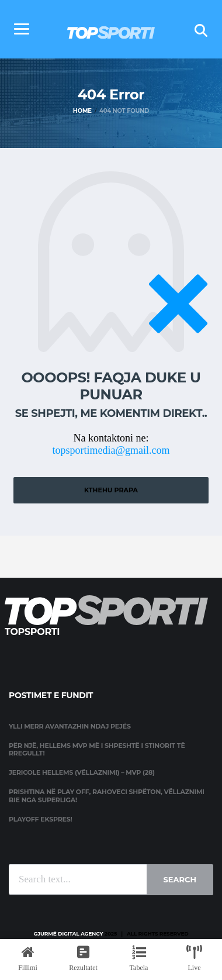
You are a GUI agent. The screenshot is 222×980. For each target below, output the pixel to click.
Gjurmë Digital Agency (68, 934)
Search (180, 879)
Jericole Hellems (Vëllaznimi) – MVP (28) (82, 772)
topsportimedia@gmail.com (111, 450)
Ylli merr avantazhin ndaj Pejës (70, 726)
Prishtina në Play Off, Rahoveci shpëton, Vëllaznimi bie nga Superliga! (107, 796)
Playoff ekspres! (41, 819)
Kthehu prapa (111, 490)
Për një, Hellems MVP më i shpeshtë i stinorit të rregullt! (97, 749)
